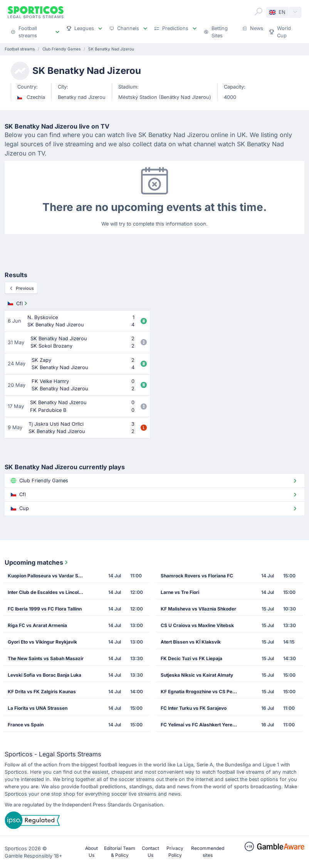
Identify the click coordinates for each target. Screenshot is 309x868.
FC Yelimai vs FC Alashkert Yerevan (201, 725)
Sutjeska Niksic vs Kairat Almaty (197, 675)
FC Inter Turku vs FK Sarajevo (194, 708)
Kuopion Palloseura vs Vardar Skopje (48, 576)
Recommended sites (208, 852)
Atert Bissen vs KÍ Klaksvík (191, 642)
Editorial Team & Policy (120, 852)
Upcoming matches (37, 562)
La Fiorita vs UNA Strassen (38, 708)
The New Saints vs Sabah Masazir (46, 658)
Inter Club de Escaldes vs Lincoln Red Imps (48, 592)
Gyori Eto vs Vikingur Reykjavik (42, 642)
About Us (92, 852)
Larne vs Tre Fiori (180, 592)
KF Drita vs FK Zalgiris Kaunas (42, 692)
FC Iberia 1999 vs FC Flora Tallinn (45, 609)
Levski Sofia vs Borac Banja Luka (45, 675)
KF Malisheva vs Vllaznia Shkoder (198, 609)
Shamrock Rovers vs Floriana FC (197, 576)
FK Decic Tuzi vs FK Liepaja (191, 658)
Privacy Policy (175, 852)
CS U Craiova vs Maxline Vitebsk (197, 625)
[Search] (259, 12)
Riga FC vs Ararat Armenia (37, 625)
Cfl (18, 303)
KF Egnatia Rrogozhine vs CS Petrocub (201, 692)
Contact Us (150, 852)
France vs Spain (26, 725)
